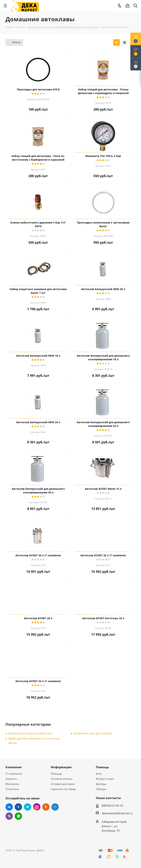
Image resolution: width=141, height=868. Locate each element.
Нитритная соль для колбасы (93, 733)
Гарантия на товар (63, 789)
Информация (61, 767)
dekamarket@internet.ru (117, 813)
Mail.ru (55, 807)
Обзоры (101, 789)
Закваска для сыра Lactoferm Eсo (30, 733)
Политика (12, 789)
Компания (13, 767)
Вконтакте (9, 807)
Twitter (28, 807)
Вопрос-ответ (105, 779)
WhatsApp (18, 816)
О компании (14, 774)
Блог (99, 774)
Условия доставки (63, 784)
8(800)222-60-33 (112, 805)
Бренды (101, 784)
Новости (11, 779)
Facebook (18, 807)
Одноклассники (46, 807)
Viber (9, 816)
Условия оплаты (62, 779)
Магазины (12, 784)
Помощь (56, 774)
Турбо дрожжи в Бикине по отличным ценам (34, 741)
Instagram (37, 807)
